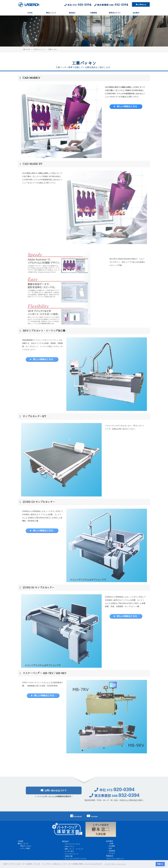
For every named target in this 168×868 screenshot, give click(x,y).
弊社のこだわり (26, 846)
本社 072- (114, 792)
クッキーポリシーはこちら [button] (115, 864)
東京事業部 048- (114, 797)
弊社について (51, 13)
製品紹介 (72, 13)
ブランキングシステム (72, 844)
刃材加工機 (69, 856)
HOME (30, 13)
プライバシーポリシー (115, 859)
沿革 (110, 848)
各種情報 (94, 13)
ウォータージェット (72, 854)
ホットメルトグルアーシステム (76, 859)
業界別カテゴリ (115, 13)
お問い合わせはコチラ (54, 792)
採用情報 (112, 851)
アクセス (112, 853)
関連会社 (110, 856)
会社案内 (136, 13)
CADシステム (69, 846)
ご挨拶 (111, 844)
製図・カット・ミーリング (74, 849)
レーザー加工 (69, 851)
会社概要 (112, 846)
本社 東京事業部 (96, 5)
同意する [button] (160, 864)
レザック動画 (25, 848)
